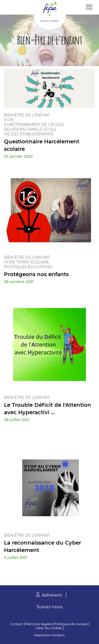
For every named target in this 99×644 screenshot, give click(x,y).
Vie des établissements (29, 134)
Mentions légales (39, 624)
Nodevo (59, 635)
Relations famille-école (30, 129)
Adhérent (52, 595)
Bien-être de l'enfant (27, 115)
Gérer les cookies (49, 628)
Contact (16, 624)
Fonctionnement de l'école (34, 125)
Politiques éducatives (28, 267)
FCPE (9, 120)
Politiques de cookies (71, 624)
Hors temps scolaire (27, 262)
